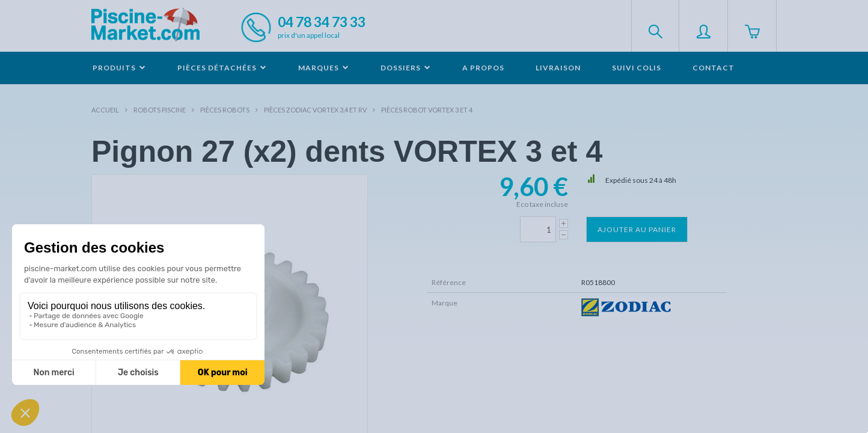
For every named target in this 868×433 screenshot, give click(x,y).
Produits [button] (119, 68)
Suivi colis (637, 68)
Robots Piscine (160, 110)
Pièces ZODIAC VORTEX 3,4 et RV (315, 110)
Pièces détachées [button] (222, 68)
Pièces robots (225, 110)
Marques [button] (324, 68)
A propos (483, 68)
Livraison (558, 68)
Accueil (105, 110)
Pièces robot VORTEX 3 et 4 (427, 110)
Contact (714, 68)
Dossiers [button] (406, 68)
